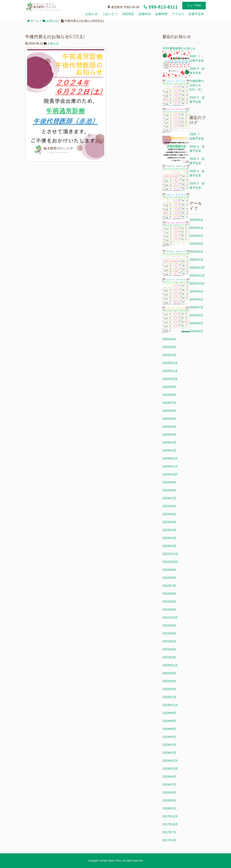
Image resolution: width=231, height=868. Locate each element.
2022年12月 (170, 554)
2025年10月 (197, 284)
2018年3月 (169, 808)
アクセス (178, 14)
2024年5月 (169, 419)
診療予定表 (196, 14)
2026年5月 (196, 228)
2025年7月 (196, 307)
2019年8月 (169, 721)
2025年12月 (197, 268)
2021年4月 (169, 649)
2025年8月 (196, 299)
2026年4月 (196, 236)
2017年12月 (170, 816)
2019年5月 (169, 737)
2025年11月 (197, 276)
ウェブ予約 (194, 6)
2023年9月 (169, 482)
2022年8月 (169, 578)
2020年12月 (170, 665)
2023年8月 (169, 490)
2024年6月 (169, 411)
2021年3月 (169, 657)
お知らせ (91, 14)
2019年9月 (169, 713)
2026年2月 (196, 252)
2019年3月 (169, 745)
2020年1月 (169, 697)
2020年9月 (169, 673)
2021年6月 (169, 633)
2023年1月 (169, 546)
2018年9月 (169, 777)
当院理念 (128, 14)
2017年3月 (169, 840)
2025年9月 (196, 291)
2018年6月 (169, 793)
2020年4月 (169, 689)
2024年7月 (169, 403)
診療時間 (161, 14)
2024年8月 (169, 395)
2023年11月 (170, 466)
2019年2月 (169, 753)
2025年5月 (196, 323)
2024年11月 (170, 371)
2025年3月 (169, 339)
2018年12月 (170, 761)
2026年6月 (196, 220)
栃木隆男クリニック (61, 10)
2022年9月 (169, 570)
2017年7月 (169, 832)
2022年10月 (170, 562)
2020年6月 (169, 681)
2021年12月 (170, 618)
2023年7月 (169, 498)
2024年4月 (169, 427)
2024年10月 (170, 379)
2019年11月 (170, 705)
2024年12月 (170, 363)
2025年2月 (169, 347)
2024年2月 (169, 443)
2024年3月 (169, 435)
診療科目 (145, 14)
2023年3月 (169, 530)
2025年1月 (169, 355)
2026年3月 (196, 244)
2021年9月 (169, 626)
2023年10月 (170, 474)
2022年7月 (169, 586)
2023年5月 (169, 514)
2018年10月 (170, 769)
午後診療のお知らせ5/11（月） (197, 85)
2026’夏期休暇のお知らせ (179, 48)
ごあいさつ (110, 14)
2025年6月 (196, 315)
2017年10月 (170, 824)
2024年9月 (169, 387)
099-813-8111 (161, 7)
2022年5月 (169, 602)
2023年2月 (169, 538)
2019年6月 (169, 729)
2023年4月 (169, 522)
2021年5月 (169, 641)
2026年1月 (196, 260)
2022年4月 (169, 610)
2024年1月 (169, 451)
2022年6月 (169, 594)
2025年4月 (196, 331)
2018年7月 (169, 785)
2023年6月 (169, 506)
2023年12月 (170, 458)
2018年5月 (169, 800)
